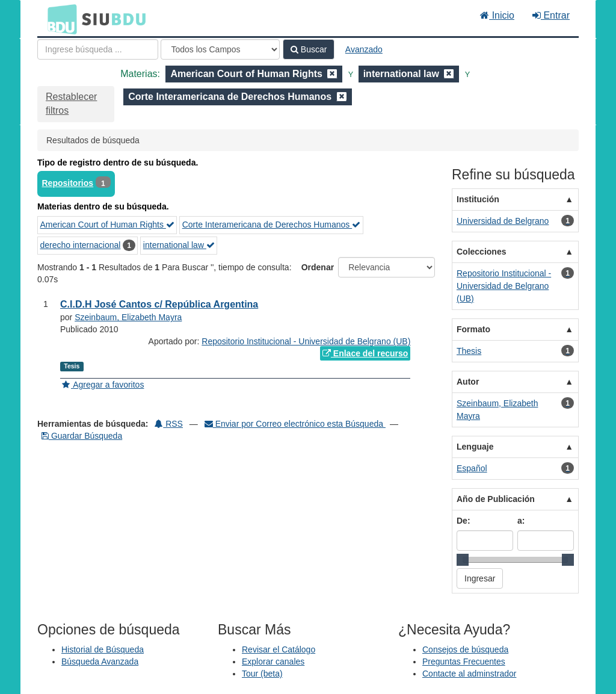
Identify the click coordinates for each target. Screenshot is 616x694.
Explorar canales (273, 661)
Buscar (309, 49)
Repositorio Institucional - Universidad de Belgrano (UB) (306, 341)
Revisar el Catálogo (279, 649)
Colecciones (481, 252)
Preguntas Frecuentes (464, 661)
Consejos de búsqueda (465, 649)
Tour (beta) (262, 674)
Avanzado (364, 49)
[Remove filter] (332, 74)
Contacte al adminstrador (469, 674)
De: (464, 521)
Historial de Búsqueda (103, 649)
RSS (169, 424)
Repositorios (68, 183)
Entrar (551, 15)
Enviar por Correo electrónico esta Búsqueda (295, 424)
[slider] (463, 560)
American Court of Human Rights (107, 225)
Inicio (497, 15)
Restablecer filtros (71, 104)
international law (179, 245)
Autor (468, 382)
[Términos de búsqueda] (98, 49)
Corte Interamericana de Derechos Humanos (271, 225)
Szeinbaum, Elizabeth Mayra (128, 317)
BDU (59, 19)
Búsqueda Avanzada (100, 661)
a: (521, 521)
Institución (478, 199)
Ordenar (318, 267)
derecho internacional (81, 245)
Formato (473, 329)
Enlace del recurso (365, 353)
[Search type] (220, 49)
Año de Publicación (496, 499)
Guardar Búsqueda (82, 436)
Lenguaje (475, 447)
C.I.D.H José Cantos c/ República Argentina (159, 304)
